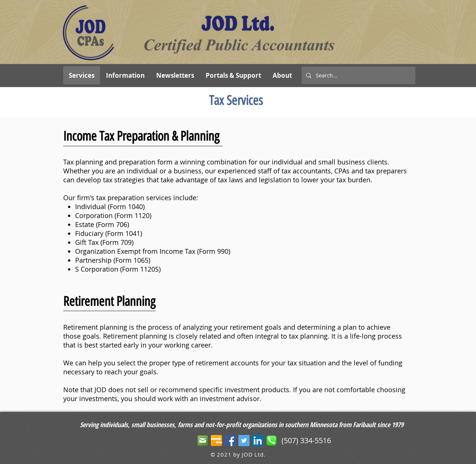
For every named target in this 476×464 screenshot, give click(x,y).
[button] (233, 75)
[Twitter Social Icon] (244, 441)
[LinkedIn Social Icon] (258, 441)
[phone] (271, 441)
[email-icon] (203, 441)
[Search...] (358, 75)
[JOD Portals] (216, 441)
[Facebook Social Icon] (230, 441)
